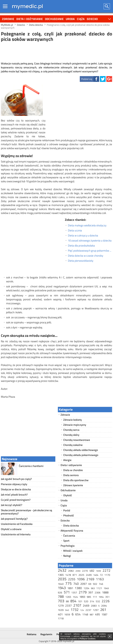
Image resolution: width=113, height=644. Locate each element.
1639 (61, 610)
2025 (81, 575)
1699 (98, 571)
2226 (106, 601)
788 (61, 596)
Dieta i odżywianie (30, 19)
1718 (61, 618)
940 (67, 610)
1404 (96, 575)
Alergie (67, 460)
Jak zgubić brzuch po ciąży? (16, 479)
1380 (78, 588)
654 (78, 614)
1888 (105, 592)
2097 (84, 584)
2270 (85, 571)
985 (89, 597)
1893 (82, 597)
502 (95, 584)
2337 (68, 605)
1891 (70, 588)
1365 (61, 575)
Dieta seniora (71, 475)
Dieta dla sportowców (76, 480)
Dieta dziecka (71, 526)
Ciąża (81, 19)
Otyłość (68, 495)
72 (101, 575)
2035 (62, 579)
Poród (67, 510)
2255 (72, 579)
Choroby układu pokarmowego (81, 455)
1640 (61, 584)
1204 (86, 588)
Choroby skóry (71, 435)
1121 (99, 588)
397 (91, 592)
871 (75, 575)
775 (68, 583)
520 (86, 601)
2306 (98, 592)
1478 (68, 575)
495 (97, 614)
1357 (74, 592)
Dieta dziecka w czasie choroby (86, 256)
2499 (89, 575)
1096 (81, 579)
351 (107, 597)
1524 (75, 597)
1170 (107, 575)
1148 (85, 614)
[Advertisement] (56, 51)
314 (92, 601)
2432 (62, 570)
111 (95, 597)
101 (80, 601)
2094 (104, 606)
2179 (83, 592)
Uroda (70, 19)
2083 (94, 606)
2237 (88, 610)
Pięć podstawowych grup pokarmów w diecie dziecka (90, 251)
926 (60, 592)
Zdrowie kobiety (72, 420)
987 (92, 614)
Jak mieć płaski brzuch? (14, 495)
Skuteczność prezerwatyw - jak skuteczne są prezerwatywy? (26, 512)
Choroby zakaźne (73, 445)
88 (67, 601)
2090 (78, 571)
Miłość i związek (73, 551)
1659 (67, 614)
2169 (90, 579)
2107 (77, 605)
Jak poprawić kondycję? (14, 519)
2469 (86, 605)
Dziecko (92, 19)
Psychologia (68, 546)
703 (61, 601)
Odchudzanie (54, 19)
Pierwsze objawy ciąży (14, 484)
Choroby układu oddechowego (81, 450)
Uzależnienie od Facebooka (17, 524)
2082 (71, 571)
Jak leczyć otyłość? (12, 505)
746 (101, 584)
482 (92, 571)
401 (60, 614)
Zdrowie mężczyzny (75, 425)
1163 (100, 579)
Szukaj (107, 6)
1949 (106, 588)
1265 (68, 597)
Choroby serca (71, 430)
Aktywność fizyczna (72, 531)
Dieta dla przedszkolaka (81, 246)
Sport (66, 541)
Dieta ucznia (75, 231)
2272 (107, 570)
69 (90, 584)
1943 (62, 588)
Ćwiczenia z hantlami (31, 466)
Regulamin (46, 634)
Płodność (69, 515)
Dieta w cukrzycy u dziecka (83, 236)
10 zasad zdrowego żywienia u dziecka (90, 241)
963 (93, 588)
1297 (96, 610)
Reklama (32, 634)
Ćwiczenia (69, 536)
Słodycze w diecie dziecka (16, 489)
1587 (104, 614)
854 (73, 601)
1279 (61, 606)
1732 (75, 610)
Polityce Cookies (87, 639)
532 (98, 601)
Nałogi (67, 556)
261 (103, 610)
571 (67, 592)
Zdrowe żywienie (73, 485)
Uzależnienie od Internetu (16, 534)
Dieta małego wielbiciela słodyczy (87, 225)
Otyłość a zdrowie (11, 529)
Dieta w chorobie (73, 470)
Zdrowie (8, 19)
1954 (101, 597)
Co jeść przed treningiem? (16, 500)
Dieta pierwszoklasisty (81, 261)
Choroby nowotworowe (77, 440)
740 (76, 584)
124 (82, 610)
